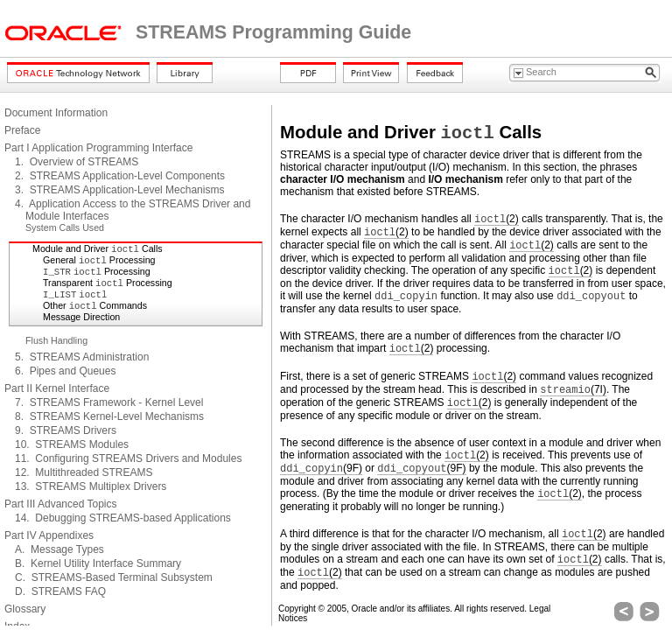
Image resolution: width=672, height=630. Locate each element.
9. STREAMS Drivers (66, 430)
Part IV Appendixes (49, 535)
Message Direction (81, 317)
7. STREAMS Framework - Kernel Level (109, 402)
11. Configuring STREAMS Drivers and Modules (128, 458)
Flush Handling (56, 340)
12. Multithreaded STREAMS (84, 472)
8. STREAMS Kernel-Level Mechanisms (109, 416)
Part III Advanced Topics (61, 504)
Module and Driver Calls (98, 248)
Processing (97, 271)
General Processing (99, 260)
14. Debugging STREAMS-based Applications (123, 518)
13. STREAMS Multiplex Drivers (91, 486)
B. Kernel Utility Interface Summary (98, 563)
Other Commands (95, 305)
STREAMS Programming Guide (273, 32)
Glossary (25, 609)
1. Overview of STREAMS (77, 162)
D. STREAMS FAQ (60, 591)
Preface (22, 130)
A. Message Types (59, 549)
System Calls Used (65, 227)
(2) (497, 219)
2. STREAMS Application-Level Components (120, 176)
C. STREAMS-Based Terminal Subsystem (114, 577)
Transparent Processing (108, 283)
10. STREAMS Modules (72, 444)
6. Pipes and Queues (65, 371)
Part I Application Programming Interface (98, 148)
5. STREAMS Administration (82, 357)
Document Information (56, 113)
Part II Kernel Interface (57, 388)
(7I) (573, 390)
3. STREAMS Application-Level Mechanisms (119, 190)
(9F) (321, 469)
